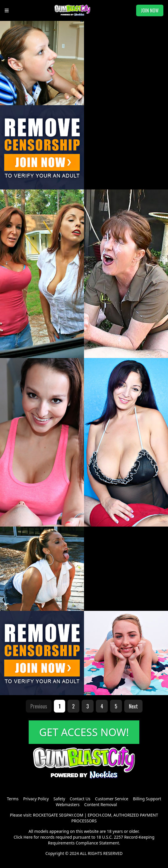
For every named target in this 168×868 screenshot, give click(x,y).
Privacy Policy (36, 799)
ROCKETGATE (45, 815)
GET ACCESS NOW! (84, 732)
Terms (13, 799)
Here (28, 837)
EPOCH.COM (100, 815)
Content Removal (101, 805)
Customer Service (112, 799)
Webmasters (67, 805)
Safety (59, 799)
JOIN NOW (150, 10)
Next (133, 706)
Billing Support (147, 799)
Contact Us (80, 799)
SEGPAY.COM (71, 815)
